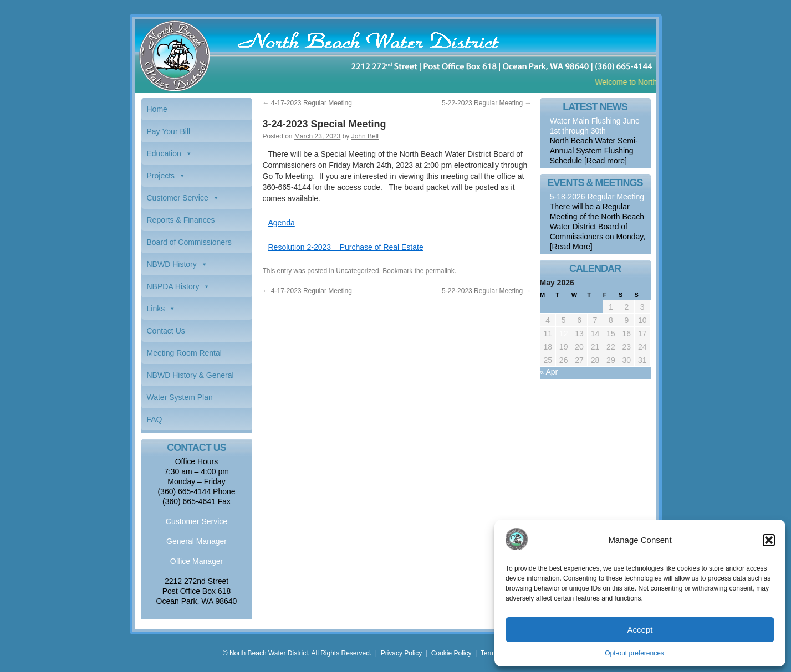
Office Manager (197, 561)
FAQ (155, 419)
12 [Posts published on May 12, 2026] (564, 334)
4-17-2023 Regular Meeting (307, 103)
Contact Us (166, 331)
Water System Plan (180, 397)
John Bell (365, 136)
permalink (440, 271)
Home (157, 109)
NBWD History (172, 264)
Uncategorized (357, 271)
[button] (769, 540)
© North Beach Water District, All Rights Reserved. (297, 653)
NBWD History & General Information (190, 378)
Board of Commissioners (189, 242)
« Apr (549, 372)
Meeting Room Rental (184, 353)
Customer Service (178, 198)
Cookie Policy (451, 653)
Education (164, 153)
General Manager (197, 541)
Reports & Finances (181, 220)
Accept (640, 630)
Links (156, 309)
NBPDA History (173, 286)
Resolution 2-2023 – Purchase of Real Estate (346, 247)
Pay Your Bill (169, 131)
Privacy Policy (402, 653)
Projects (161, 176)
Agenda (282, 223)
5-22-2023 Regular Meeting (486, 103)
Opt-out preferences (634, 653)
